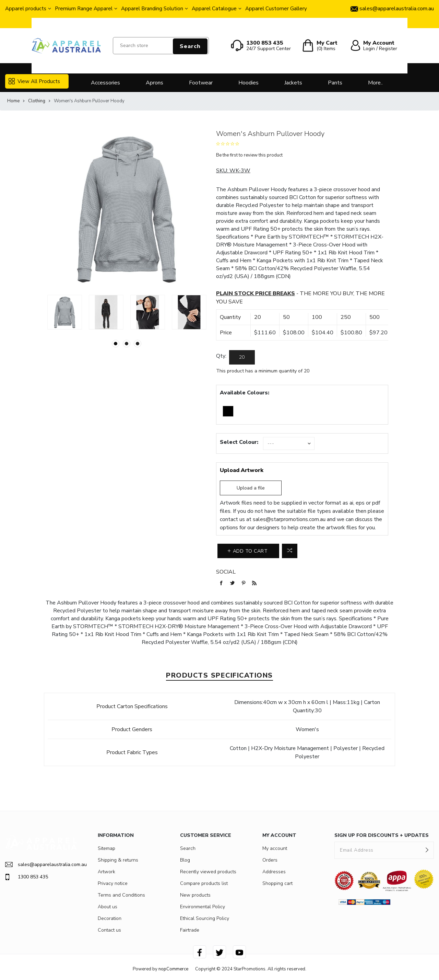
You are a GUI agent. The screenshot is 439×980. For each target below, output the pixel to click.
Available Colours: (245, 393)
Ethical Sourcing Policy (205, 918)
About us (108, 907)
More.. (375, 83)
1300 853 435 (27, 877)
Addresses (274, 872)
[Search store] (161, 46)
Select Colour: (239, 442)
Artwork (106, 872)
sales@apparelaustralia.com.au (41, 864)
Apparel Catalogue (214, 9)
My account (275, 848)
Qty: (221, 356)
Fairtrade (190, 930)
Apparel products (26, 9)
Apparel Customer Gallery (276, 9)
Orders (270, 860)
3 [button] (138, 344)
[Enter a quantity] (242, 357)
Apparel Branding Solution (152, 9)
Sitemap (106, 848)
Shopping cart (277, 883)
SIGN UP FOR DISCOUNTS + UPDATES (382, 835)
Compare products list (204, 883)
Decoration (110, 918)
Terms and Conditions (121, 895)
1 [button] (116, 344)
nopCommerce (173, 969)
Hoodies (248, 83)
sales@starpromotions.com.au (289, 519)
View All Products (34, 81)
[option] (65, 312)
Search (190, 46)
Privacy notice (113, 883)
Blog (185, 860)
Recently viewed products (208, 872)
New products (195, 895)
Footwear (201, 83)
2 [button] (127, 344)
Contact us (109, 930)
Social (226, 572)
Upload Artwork (242, 470)
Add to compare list (290, 551)
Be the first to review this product (249, 155)
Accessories (105, 83)
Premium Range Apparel (84, 9)
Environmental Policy (203, 907)
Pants (335, 83)
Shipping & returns (118, 860)
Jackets (293, 83)
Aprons (155, 83)
